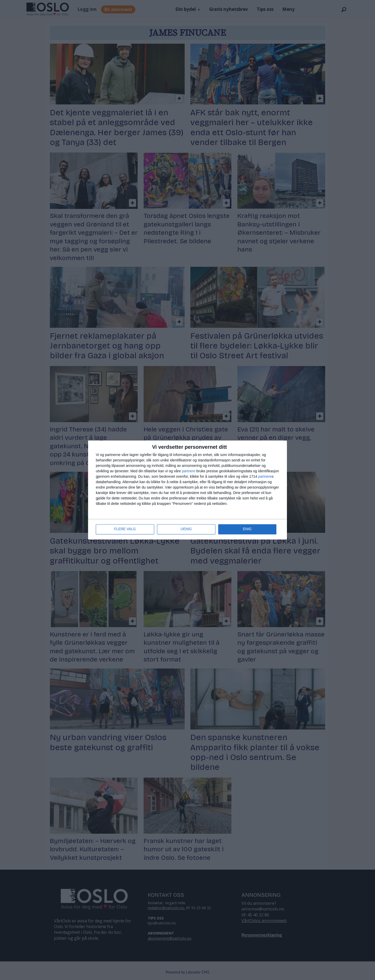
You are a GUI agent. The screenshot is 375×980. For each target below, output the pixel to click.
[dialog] (187, 490)
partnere (189, 471)
